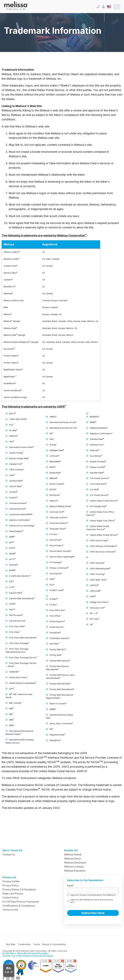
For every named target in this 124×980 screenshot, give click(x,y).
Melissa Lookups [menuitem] (74, 867)
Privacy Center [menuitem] (11, 881)
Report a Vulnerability (54, 944)
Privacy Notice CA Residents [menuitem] (19, 889)
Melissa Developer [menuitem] (75, 863)
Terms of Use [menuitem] (10, 910)
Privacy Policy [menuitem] (11, 885)
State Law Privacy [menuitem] (13, 893)
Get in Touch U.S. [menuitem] (13, 850)
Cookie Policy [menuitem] (10, 898)
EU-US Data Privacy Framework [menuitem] (21, 902)
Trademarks (24, 944)
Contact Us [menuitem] (9, 854)
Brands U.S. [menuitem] (71, 850)
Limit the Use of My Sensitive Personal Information (28, 956)
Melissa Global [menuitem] (73, 854)
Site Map (11, 944)
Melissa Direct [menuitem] (73, 858)
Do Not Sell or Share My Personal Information (25, 953)
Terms (37, 944)
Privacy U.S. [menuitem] (9, 877)
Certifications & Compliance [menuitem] (19, 906)
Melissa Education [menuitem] (75, 871)
